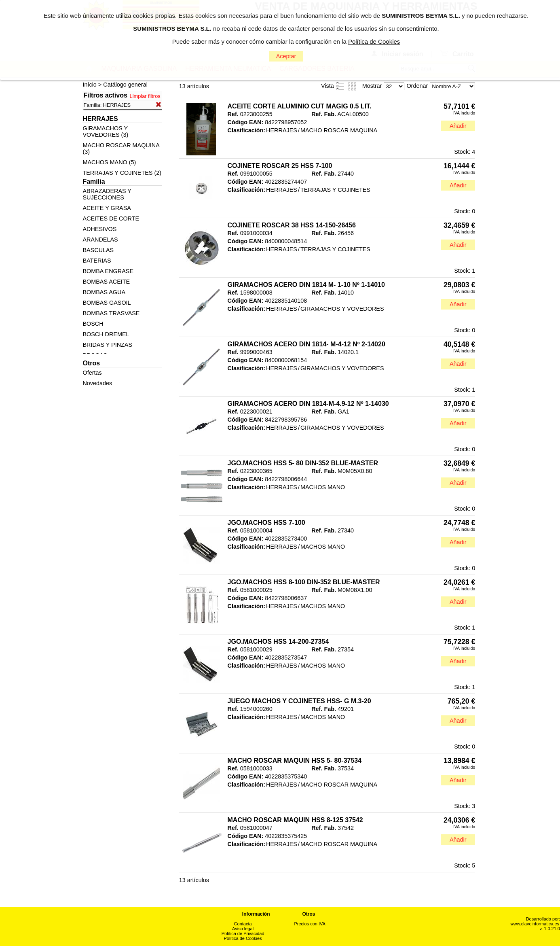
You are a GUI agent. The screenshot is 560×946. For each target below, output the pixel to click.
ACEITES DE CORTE (111, 218)
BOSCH (93, 324)
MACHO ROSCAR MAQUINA (339, 130)
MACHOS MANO (323, 487)
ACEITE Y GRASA (107, 208)
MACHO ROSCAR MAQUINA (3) (121, 148)
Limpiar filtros (145, 96)
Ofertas (92, 373)
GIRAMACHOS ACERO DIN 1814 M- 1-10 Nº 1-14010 (306, 285)
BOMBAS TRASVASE (111, 313)
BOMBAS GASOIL (107, 303)
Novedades (97, 383)
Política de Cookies (243, 938)
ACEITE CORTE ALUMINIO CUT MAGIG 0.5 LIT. (300, 106)
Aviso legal (243, 929)
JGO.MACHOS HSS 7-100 (266, 523)
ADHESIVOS (99, 229)
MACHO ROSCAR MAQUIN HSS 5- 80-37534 (295, 760)
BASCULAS (98, 250)
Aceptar (286, 56)
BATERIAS (97, 261)
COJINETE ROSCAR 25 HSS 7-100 (280, 166)
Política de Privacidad (243, 933)
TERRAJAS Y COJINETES (335, 190)
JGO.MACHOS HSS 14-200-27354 (278, 642)
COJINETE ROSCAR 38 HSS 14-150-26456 (292, 225)
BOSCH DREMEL (106, 334)
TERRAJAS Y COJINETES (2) (122, 173)
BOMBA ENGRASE (108, 271)
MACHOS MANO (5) (109, 162)
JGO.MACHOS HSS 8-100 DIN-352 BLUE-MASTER (304, 582)
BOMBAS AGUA (104, 292)
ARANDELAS (100, 240)
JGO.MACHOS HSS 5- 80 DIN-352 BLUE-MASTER (303, 463)
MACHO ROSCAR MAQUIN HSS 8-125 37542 (295, 820)
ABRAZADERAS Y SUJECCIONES (107, 194)
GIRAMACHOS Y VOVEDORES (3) (105, 132)
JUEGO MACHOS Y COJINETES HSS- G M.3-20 (299, 701)
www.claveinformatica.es (535, 924)
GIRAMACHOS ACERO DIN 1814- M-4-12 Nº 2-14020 (306, 344)
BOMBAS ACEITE (106, 282)
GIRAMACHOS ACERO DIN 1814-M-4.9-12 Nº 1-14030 (308, 404)
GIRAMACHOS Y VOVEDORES (342, 309)
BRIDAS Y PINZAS (107, 345)
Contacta (243, 924)
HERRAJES (282, 130)
